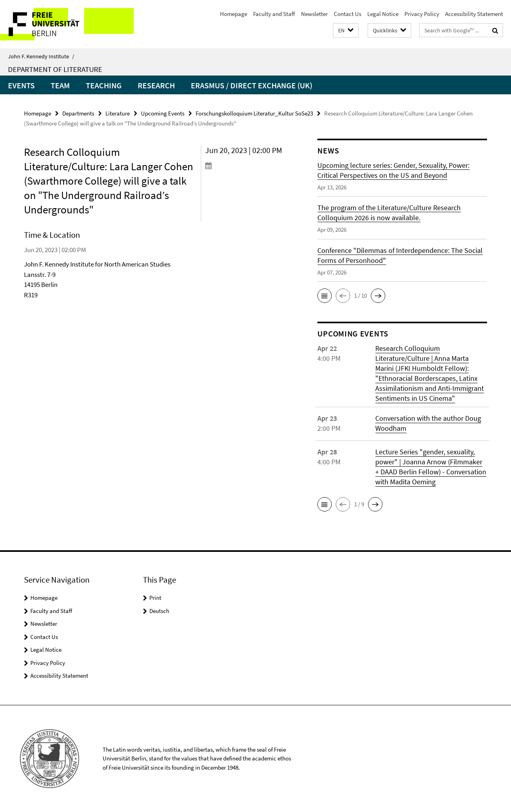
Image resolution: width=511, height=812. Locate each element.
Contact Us (348, 14)
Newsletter (314, 14)
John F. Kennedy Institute (41, 56)
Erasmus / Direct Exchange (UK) (252, 85)
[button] (346, 31)
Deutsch (159, 611)
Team (60, 85)
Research (156, 85)
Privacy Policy (422, 14)
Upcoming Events (163, 113)
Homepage (234, 14)
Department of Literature (55, 69)
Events (21, 85)
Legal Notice (383, 14)
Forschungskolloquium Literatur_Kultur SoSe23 (254, 113)
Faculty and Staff (274, 14)
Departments (78, 113)
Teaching (104, 85)
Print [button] (155, 598)
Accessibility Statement (474, 14)
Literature (118, 113)
